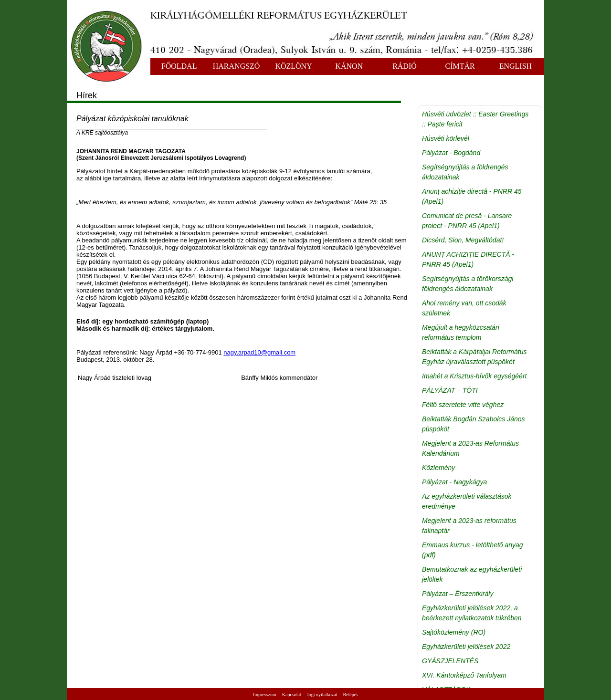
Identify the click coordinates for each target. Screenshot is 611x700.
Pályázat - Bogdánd (451, 153)
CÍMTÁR (460, 66)
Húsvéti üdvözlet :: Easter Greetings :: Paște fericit (475, 119)
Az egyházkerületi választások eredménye (467, 501)
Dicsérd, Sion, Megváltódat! (463, 240)
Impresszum (265, 695)
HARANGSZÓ (237, 66)
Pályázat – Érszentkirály (458, 594)
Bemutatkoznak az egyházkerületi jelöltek (472, 574)
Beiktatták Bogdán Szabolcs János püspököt (474, 424)
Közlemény (438, 468)
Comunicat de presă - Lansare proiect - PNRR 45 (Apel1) (467, 221)
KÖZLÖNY (293, 66)
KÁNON (349, 66)
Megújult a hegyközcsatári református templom (461, 332)
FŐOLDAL (179, 66)
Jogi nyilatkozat (322, 695)
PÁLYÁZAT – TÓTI (450, 390)
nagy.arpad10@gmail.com (259, 352)
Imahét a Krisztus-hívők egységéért (474, 376)
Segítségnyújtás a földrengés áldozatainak (465, 172)
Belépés (350, 695)
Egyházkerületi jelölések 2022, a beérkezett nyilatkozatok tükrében (472, 613)
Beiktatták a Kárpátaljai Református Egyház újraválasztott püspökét (474, 357)
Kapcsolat (292, 695)
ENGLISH (516, 66)
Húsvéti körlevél (446, 138)
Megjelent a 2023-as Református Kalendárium (470, 448)
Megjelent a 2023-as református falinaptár (469, 526)
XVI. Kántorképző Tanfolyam (464, 675)
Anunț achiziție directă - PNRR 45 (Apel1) (472, 196)
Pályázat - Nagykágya (454, 482)
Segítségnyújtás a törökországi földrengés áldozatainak (468, 284)
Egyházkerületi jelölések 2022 (466, 647)
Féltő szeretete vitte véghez (463, 405)
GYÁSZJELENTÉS (450, 661)
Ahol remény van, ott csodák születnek (464, 308)
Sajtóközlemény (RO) (454, 632)
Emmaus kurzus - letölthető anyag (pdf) (473, 550)
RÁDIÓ (405, 66)
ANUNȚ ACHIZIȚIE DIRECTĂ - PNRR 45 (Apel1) (468, 259)
